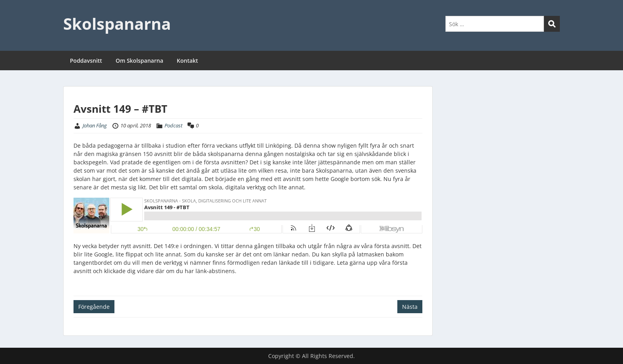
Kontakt (188, 61)
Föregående (94, 307)
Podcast (173, 125)
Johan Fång (95, 125)
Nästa (410, 307)
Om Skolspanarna (139, 61)
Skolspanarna (117, 24)
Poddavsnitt (86, 61)
